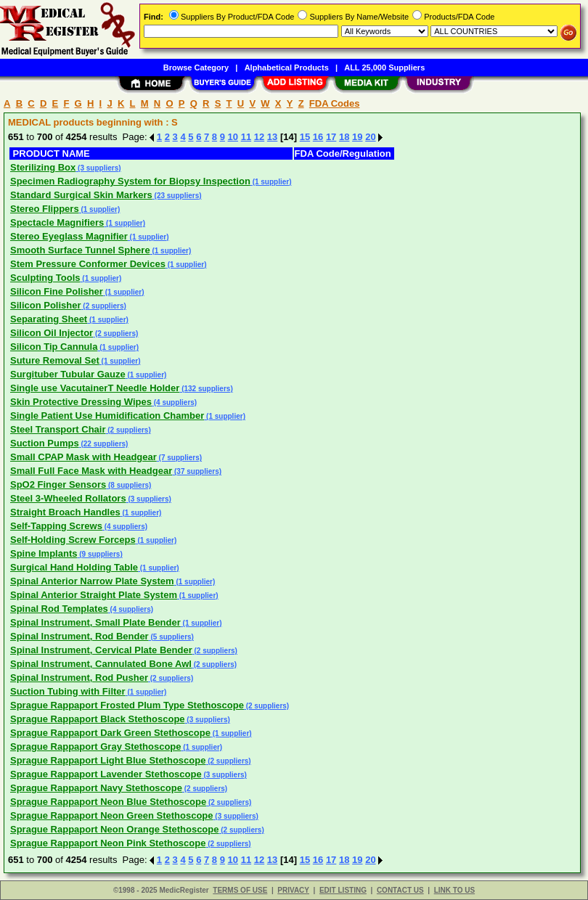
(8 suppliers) (128, 485)
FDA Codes (335, 103)
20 (370, 137)
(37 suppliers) (197, 471)
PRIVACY (293, 890)
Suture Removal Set (55, 360)
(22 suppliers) (104, 444)
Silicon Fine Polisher (57, 291)
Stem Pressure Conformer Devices (88, 264)
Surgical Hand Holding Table (74, 567)
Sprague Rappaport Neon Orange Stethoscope (115, 829)
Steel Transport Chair (58, 429)
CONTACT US (400, 890)
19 (357, 137)
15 (305, 137)
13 (272, 137)
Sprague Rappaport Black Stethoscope (98, 719)
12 (259, 137)
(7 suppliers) (179, 458)
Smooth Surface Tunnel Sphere (80, 250)
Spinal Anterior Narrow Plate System (92, 581)
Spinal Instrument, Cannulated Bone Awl (101, 664)
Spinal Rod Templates (59, 609)
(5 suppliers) (171, 637)
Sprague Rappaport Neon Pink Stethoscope (108, 843)
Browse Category (196, 67)
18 (344, 137)
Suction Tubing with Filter (68, 691)
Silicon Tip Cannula (54, 347)
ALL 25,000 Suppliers (384, 67)
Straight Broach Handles (65, 512)
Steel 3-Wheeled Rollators (68, 498)
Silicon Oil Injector (52, 333)
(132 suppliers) (206, 389)
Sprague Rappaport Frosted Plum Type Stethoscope (127, 705)
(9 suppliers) (99, 554)
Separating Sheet (49, 319)
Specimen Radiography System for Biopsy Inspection (130, 181)
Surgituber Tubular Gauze (68, 374)
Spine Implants (44, 553)
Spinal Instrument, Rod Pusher (79, 678)
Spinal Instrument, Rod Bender (79, 636)
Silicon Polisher (46, 305)
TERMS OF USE (240, 890)
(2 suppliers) (104, 306)
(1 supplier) (271, 182)
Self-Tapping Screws (56, 526)
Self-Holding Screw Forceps (73, 540)
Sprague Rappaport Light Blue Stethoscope (108, 760)
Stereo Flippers (45, 209)
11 (246, 137)
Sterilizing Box (43, 167)
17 (331, 137)
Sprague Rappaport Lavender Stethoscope (106, 774)
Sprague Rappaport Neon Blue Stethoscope (108, 802)
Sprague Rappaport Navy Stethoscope (96, 788)
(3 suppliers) (98, 168)
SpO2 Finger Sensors (58, 484)
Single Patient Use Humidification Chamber (107, 416)
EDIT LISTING (343, 890)
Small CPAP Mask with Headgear (83, 457)
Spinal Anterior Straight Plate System (94, 595)
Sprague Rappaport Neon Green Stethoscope (112, 815)
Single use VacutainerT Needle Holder (95, 388)
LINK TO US (454, 890)
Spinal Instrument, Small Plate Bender (95, 622)
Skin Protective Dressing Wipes (81, 402)
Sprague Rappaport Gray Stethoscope (96, 746)
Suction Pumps (45, 443)
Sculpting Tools (45, 278)
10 (233, 137)
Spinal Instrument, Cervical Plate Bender (101, 650)
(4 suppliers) (174, 402)
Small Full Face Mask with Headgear (91, 471)
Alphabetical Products (287, 67)
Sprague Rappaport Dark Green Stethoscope (110, 733)
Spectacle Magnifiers (57, 222)
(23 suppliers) (177, 196)
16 (318, 137)
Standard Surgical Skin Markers (81, 195)
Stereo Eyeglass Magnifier (69, 236)
